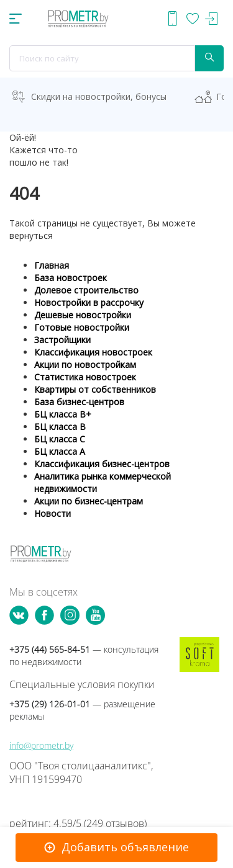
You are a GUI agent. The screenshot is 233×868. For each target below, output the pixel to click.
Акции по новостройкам (85, 365)
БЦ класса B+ (63, 414)
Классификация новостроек (93, 352)
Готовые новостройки (82, 327)
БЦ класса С (60, 439)
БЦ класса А (60, 451)
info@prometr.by (41, 745)
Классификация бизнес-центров (102, 464)
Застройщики (62, 340)
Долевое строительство (86, 290)
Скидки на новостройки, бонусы (99, 96)
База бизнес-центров (79, 402)
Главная (52, 265)
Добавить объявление (125, 847)
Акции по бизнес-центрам (89, 501)
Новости (53, 513)
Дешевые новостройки (83, 315)
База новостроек (71, 278)
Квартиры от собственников (95, 389)
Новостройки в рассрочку (89, 302)
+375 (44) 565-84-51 (84, 655)
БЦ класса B (60, 427)
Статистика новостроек (85, 377)
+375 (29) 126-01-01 (82, 710)
